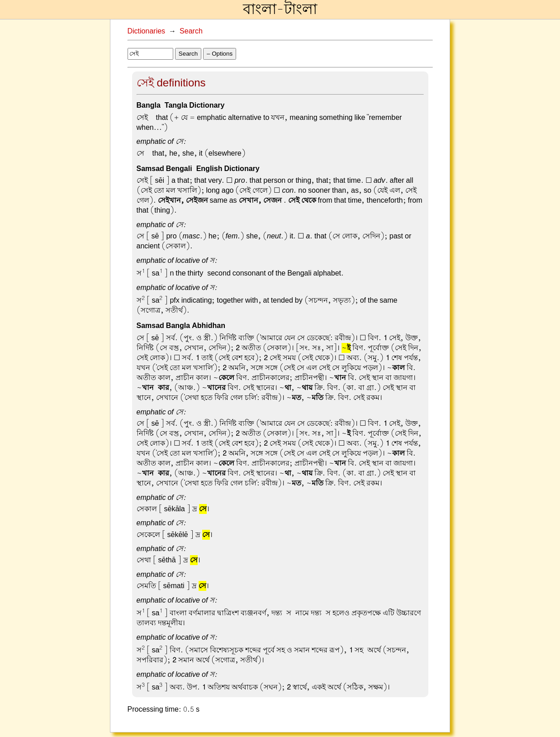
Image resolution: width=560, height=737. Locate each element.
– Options (220, 54)
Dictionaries (147, 31)
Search (191, 31)
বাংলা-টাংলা (280, 10)
